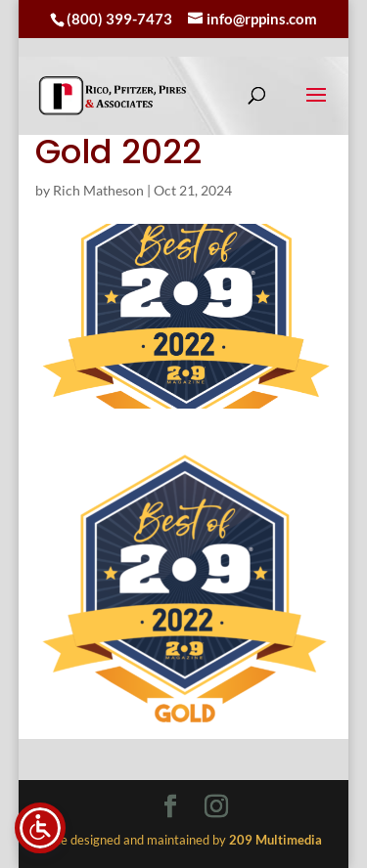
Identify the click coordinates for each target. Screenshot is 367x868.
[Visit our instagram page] (216, 807)
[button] (316, 108)
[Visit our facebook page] (170, 807)
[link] (113, 95)
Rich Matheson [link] (98, 190)
